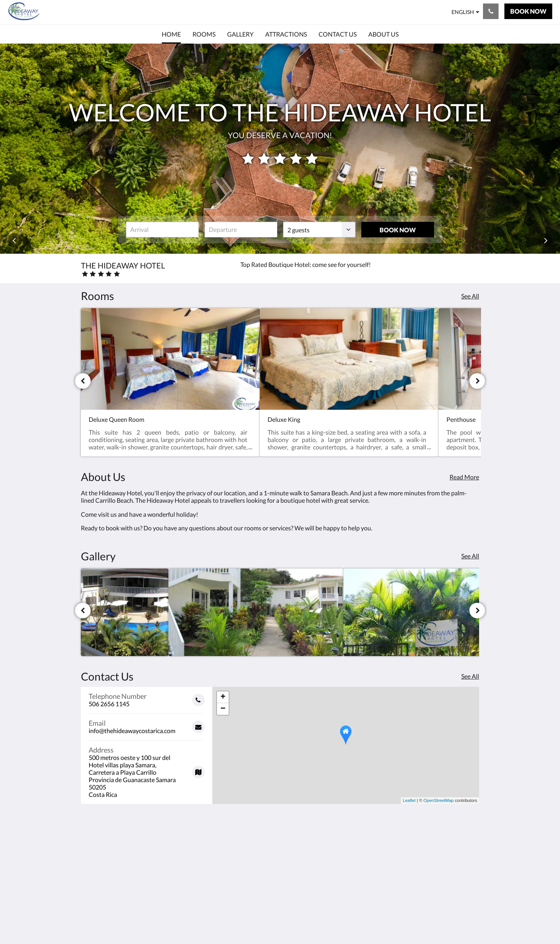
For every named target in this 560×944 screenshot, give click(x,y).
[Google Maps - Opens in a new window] (147, 769)
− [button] (223, 709)
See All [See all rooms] (470, 296)
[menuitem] (171, 34)
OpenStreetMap (439, 800)
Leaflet (409, 800)
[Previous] (83, 381)
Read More (464, 477)
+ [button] (223, 697)
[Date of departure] (241, 230)
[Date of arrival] (162, 230)
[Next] (477, 381)
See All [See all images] (470, 556)
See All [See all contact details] (470, 676)
